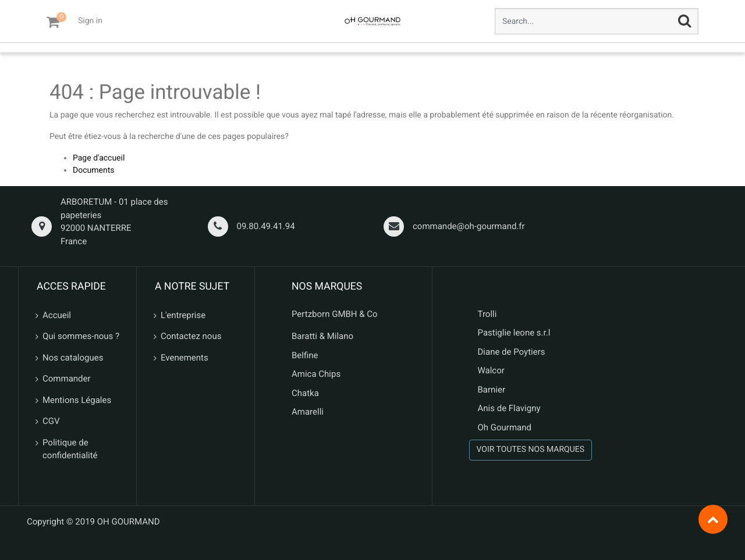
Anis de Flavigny (509, 408)
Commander (67, 379)
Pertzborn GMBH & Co (335, 314)
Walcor (491, 370)
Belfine (305, 355)
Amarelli (308, 412)
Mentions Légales (77, 400)
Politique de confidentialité (70, 449)
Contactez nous (191, 336)
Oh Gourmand (505, 427)
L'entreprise (183, 315)
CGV (51, 421)
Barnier (492, 390)
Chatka (305, 393)
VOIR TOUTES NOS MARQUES (531, 450)
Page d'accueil (99, 158)
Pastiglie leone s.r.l (515, 333)
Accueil (57, 315)
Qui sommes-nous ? (81, 336)
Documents (93, 170)
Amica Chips (316, 374)
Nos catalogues (73, 358)
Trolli (487, 314)
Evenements (185, 358)
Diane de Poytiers (512, 352)
